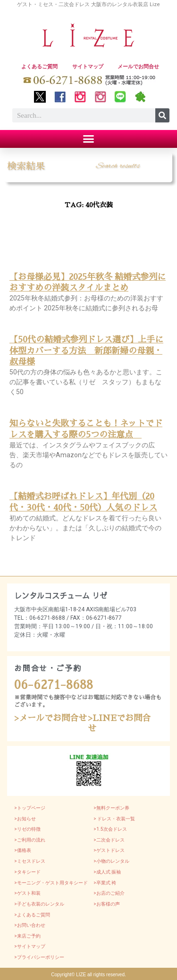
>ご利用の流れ (30, 840)
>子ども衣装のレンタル (39, 904)
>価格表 (23, 850)
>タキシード (27, 872)
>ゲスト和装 (27, 893)
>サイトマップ (30, 946)
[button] (89, 139)
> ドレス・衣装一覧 (114, 819)
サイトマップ (88, 67)
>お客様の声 (107, 904)
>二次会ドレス (109, 840)
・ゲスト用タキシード (64, 883)
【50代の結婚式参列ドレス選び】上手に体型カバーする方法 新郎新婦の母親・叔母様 (86, 351)
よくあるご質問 (39, 67)
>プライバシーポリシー (39, 957)
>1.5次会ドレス (110, 829)
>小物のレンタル (111, 861)
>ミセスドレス (30, 861)
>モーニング (27, 883)
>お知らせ (25, 819)
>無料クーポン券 (111, 808)
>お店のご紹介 (109, 893)
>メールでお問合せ (51, 718)
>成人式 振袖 (107, 872)
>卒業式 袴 (105, 883)
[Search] (162, 115)
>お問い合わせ (30, 925)
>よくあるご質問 (32, 915)
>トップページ (30, 808)
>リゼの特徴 (27, 829)
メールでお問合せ (138, 67)
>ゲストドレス (109, 850)
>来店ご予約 (27, 936)
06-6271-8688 (54, 685)
